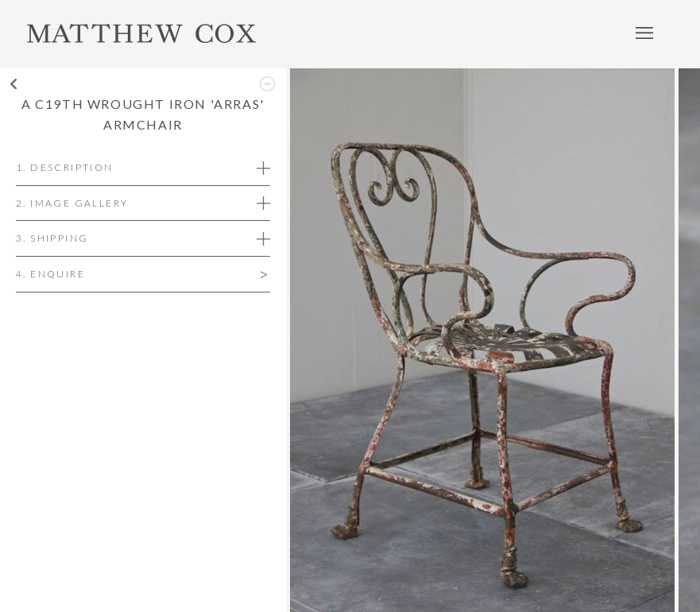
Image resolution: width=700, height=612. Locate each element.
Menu (644, 33)
